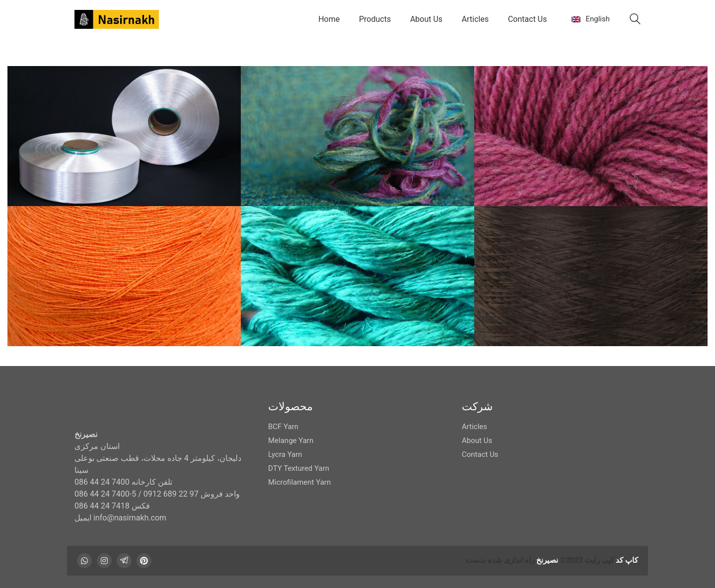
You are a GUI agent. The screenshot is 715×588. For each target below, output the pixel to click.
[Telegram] (124, 561)
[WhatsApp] (84, 561)
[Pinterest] (144, 561)
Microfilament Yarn (299, 482)
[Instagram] (104, 561)
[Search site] (635, 20)
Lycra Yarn (285, 454)
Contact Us (480, 454)
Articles (474, 427)
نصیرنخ (547, 560)
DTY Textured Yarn (299, 468)
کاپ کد (627, 560)
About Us (477, 441)
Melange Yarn (291, 441)
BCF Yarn (283, 427)
